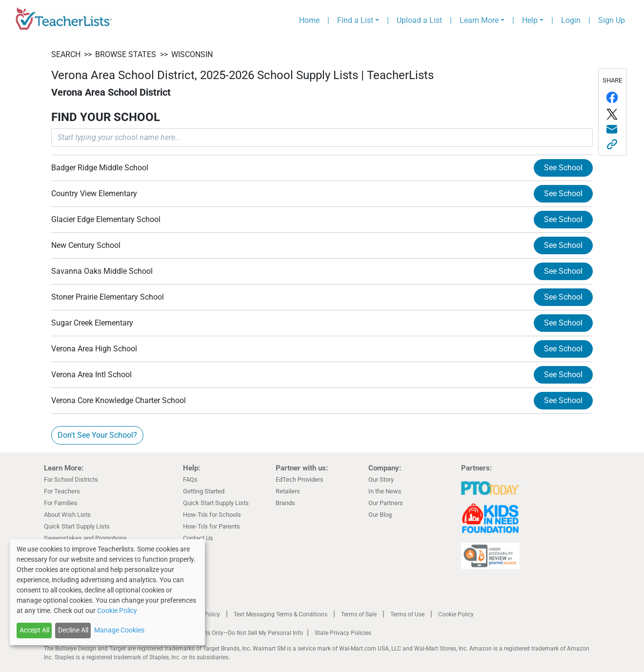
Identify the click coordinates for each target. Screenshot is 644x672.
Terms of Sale (359, 614)
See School (563, 168)
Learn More (479, 20)
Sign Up (612, 20)
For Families (61, 503)
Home (309, 20)
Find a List (355, 20)
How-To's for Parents (211, 526)
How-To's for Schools (212, 515)
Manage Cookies (119, 630)
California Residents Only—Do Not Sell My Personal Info (230, 633)
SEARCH (66, 54)
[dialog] (107, 592)
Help (530, 20)
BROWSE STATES (126, 54)
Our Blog (380, 515)
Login (571, 20)
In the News (385, 491)
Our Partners (386, 503)
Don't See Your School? (97, 435)
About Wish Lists (67, 515)
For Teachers (62, 491)
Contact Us (198, 538)
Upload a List (419, 20)
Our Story (381, 479)
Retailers (288, 491)
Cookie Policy (456, 614)
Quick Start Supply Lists (77, 526)
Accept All (34, 630)
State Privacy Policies (343, 633)
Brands (285, 503)
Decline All (73, 630)
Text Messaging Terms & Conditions (281, 614)
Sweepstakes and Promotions (85, 538)
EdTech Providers (300, 479)
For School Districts (71, 479)
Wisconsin (192, 54)
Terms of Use (407, 614)
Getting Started (204, 491)
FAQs (190, 479)
